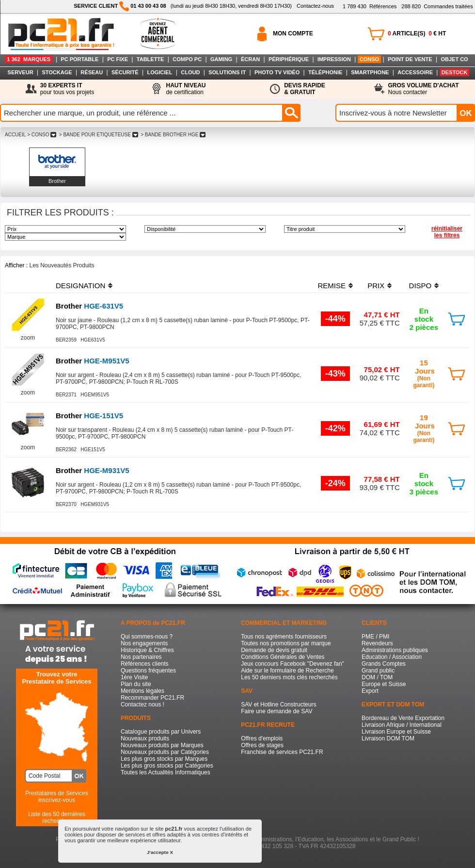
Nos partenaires (141, 657)
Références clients (145, 664)
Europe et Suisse (384, 684)
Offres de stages (262, 745)
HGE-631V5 (89, 306)
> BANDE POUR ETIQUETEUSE (98, 135)
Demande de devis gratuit (274, 650)
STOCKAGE (57, 72)
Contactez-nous (315, 6)
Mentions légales (142, 691)
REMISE (332, 286)
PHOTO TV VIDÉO (277, 72)
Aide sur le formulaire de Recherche (287, 671)
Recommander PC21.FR (152, 698)
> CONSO (42, 135)
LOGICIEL (159, 72)
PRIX (376, 286)
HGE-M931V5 (93, 470)
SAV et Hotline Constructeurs (278, 704)
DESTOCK (455, 72)
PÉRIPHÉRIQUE (289, 59)
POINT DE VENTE (410, 59)
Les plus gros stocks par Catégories (167, 766)
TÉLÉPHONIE (325, 72)
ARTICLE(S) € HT (417, 33)
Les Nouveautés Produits (62, 265)
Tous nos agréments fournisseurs (284, 637)
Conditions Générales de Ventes (283, 657)
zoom (28, 338)
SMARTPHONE (370, 72)
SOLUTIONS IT (227, 72)
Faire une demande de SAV (277, 711)
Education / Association (392, 657)
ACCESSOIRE (415, 72)
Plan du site (136, 684)
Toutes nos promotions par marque (286, 643)
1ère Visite (134, 677)
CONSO (369, 59)
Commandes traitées (437, 6)
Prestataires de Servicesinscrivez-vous (57, 797)
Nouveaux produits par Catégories (165, 752)
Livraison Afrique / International (402, 725)
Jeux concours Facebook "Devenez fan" (293, 664)
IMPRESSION (334, 59)
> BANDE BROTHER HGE (173, 135)
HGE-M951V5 (93, 361)
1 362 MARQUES (29, 59)
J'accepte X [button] (160, 852)
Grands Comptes (384, 664)
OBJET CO (454, 59)
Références (370, 6)
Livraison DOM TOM (388, 738)
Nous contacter (424, 89)
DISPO (420, 286)
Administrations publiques (395, 650)
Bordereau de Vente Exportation (403, 718)
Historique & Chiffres (147, 650)
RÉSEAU (92, 72)
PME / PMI (375, 637)
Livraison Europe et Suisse (396, 732)
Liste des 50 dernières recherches (57, 818)
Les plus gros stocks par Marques (164, 759)
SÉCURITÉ (125, 72)
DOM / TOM (377, 677)
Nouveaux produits (145, 738)
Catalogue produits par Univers (161, 732)
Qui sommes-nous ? (147, 637)
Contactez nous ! (142, 704)
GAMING (221, 59)
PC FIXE (118, 59)
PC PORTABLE (79, 59)
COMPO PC (187, 59)
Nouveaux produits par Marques (162, 745)
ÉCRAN (250, 59)
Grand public (378, 671)
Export (370, 691)
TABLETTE (150, 59)
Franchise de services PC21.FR (282, 752)
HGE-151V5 (89, 416)
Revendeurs (377, 643)
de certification (186, 89)
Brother (57, 181)
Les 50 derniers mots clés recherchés (289, 677)
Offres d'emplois (262, 738)
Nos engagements (144, 643)
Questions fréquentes (148, 671)
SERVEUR (21, 72)
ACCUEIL (15, 135)
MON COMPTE (293, 33)
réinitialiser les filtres (447, 232)
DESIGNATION (80, 286)
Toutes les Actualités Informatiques (166, 772)
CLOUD (190, 72)
